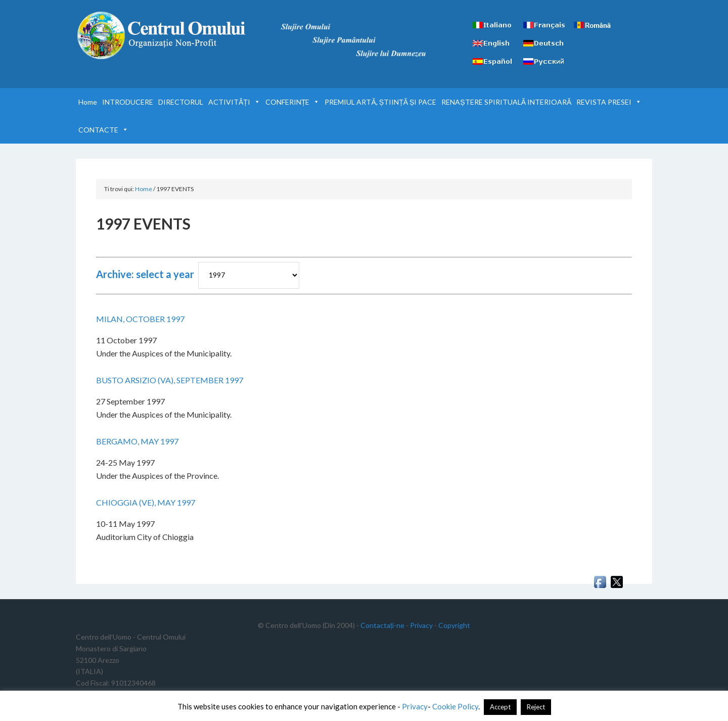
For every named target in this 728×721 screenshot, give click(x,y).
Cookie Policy (455, 706)
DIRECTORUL (181, 102)
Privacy (421, 625)
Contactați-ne (382, 625)
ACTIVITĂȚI (234, 102)
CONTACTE (103, 130)
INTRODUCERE (128, 102)
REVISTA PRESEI (609, 102)
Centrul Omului (162, 35)
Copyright (454, 625)
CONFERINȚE (293, 102)
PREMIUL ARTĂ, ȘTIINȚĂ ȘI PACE (380, 102)
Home (88, 102)
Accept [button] (500, 707)
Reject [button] (536, 707)
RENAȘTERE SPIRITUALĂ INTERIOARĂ (506, 102)
